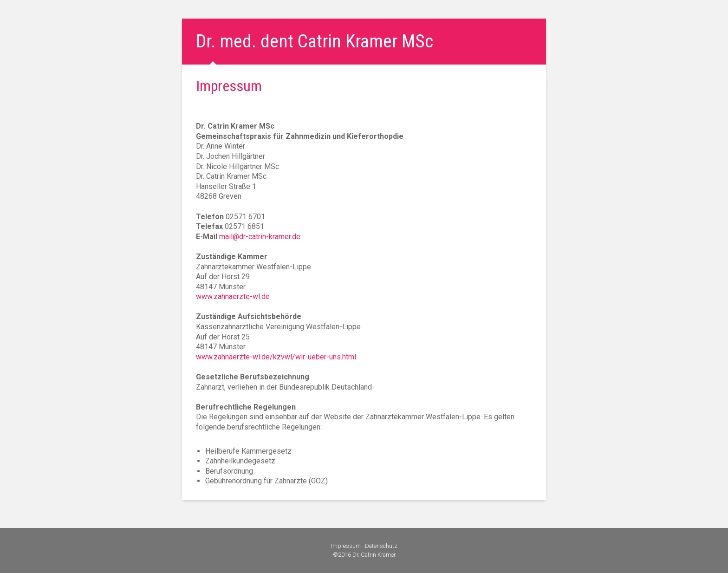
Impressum (346, 546)
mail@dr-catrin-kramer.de (260, 237)
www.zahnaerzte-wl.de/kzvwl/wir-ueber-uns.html (276, 357)
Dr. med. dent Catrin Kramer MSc (315, 41)
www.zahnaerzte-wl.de (233, 296)
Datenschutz (381, 546)
